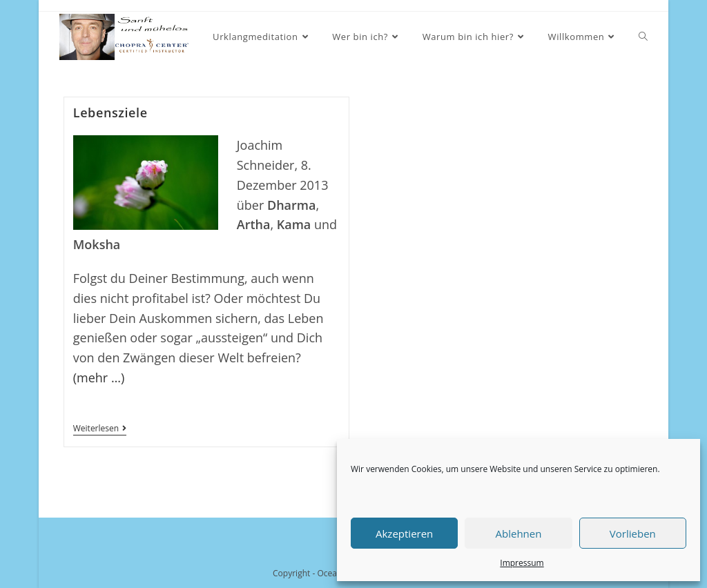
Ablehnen (519, 533)
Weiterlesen (100, 429)
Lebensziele (110, 112)
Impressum (522, 563)
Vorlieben (633, 533)
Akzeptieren (404, 533)
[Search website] (643, 37)
